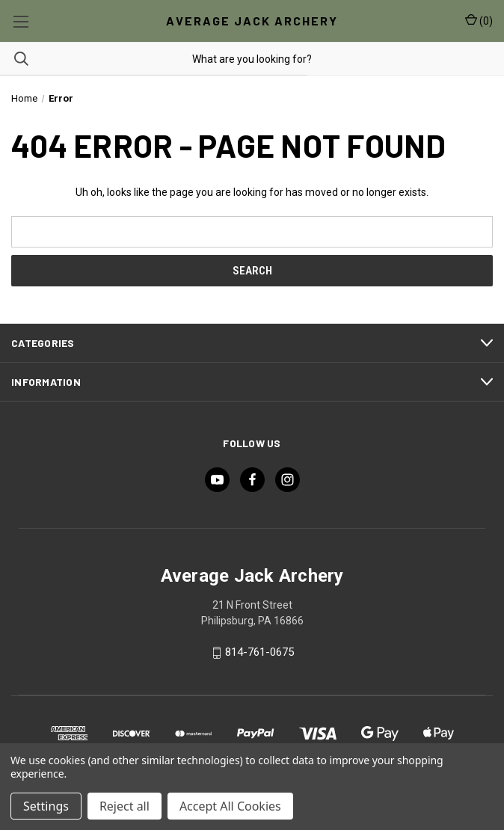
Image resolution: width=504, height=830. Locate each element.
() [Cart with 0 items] (479, 20)
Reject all (125, 806)
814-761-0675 (259, 653)
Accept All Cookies (230, 806)
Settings (46, 806)
